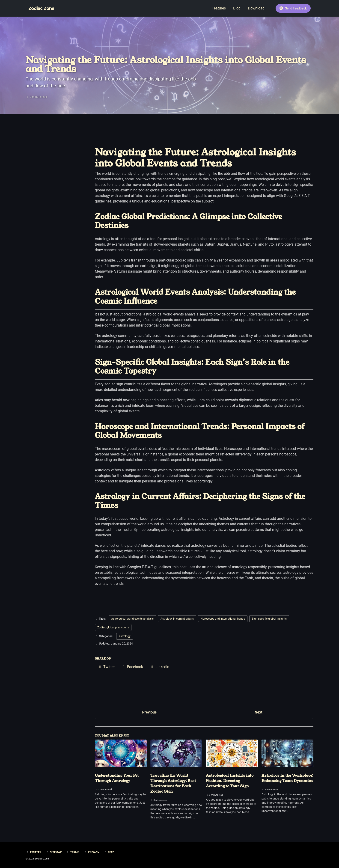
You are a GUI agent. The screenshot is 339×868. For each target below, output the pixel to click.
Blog (237, 8)
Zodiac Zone (41, 8)
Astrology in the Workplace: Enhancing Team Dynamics (287, 778)
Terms (73, 852)
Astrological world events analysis (132, 619)
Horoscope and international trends (223, 619)
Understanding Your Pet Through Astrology (117, 778)
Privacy (92, 852)
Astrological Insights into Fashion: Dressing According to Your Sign (230, 781)
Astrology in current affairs (177, 619)
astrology (125, 636)
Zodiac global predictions (113, 627)
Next (258, 712)
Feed (109, 852)
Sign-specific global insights (269, 619)
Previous (149, 712)
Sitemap (54, 852)
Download (256, 8)
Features (219, 8)
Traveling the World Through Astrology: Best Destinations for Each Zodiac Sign (173, 783)
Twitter (33, 852)
